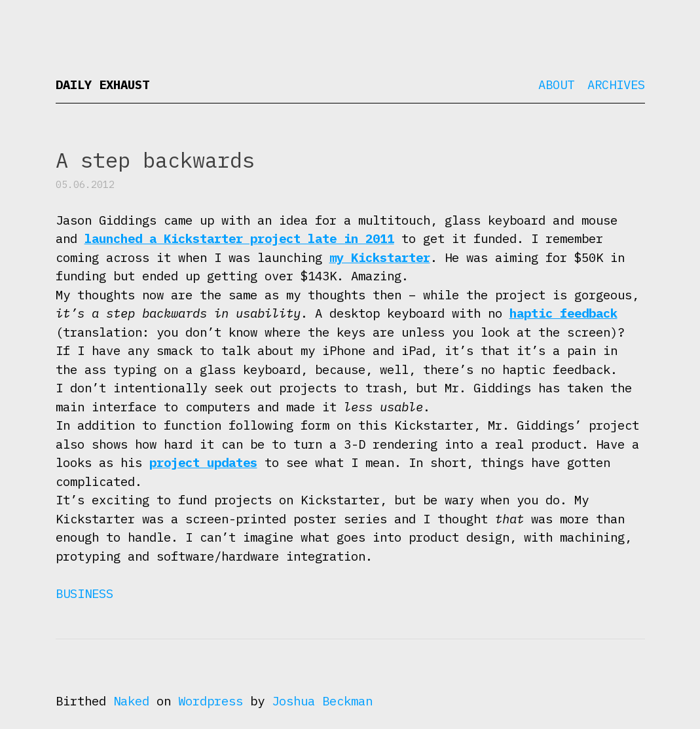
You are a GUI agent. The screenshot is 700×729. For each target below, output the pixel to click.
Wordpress (211, 701)
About (556, 84)
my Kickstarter (380, 257)
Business (84, 593)
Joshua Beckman (322, 701)
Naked (131, 701)
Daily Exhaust (102, 84)
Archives (616, 84)
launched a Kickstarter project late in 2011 (239, 238)
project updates (203, 462)
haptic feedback (563, 313)
